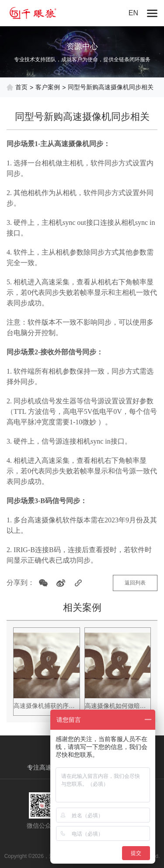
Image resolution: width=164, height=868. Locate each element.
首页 (21, 87)
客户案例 (48, 87)
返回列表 (135, 583)
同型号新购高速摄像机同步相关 (111, 87)
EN (133, 13)
